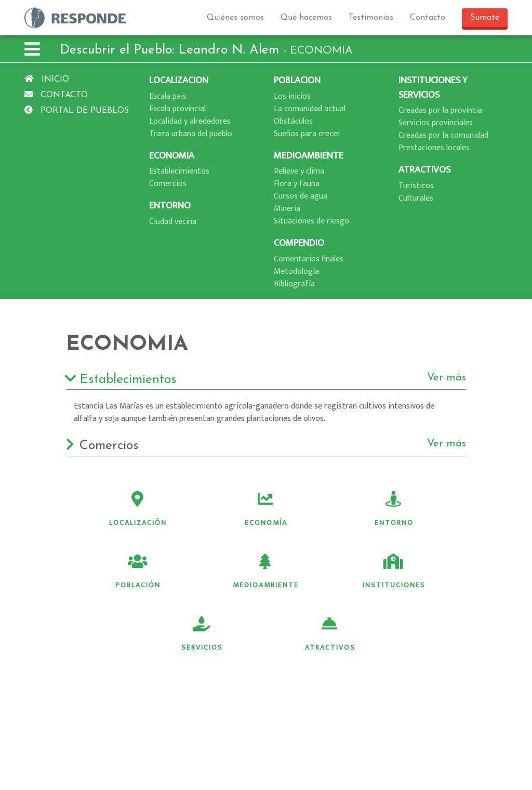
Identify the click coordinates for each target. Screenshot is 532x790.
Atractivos (330, 635)
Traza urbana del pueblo (191, 134)
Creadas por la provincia (440, 110)
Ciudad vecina (173, 222)
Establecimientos (179, 171)
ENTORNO (170, 206)
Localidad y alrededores (190, 121)
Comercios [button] (266, 446)
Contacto (428, 18)
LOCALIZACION (179, 80)
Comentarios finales (309, 259)
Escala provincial (177, 109)
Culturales (416, 198)
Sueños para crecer (307, 134)
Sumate (485, 18)
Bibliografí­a (294, 284)
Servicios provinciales (436, 123)
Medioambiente (266, 572)
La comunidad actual (310, 109)
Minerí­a (287, 209)
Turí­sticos (416, 186)
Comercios (168, 184)
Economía (266, 510)
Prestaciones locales (434, 148)
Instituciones (394, 572)
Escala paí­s (168, 96)
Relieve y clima (299, 171)
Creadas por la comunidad (443, 135)
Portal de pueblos (77, 111)
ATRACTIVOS (424, 170)
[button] (32, 51)
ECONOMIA (172, 156)
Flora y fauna (297, 184)
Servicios (202, 635)
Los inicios (292, 96)
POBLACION (297, 80)
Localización (138, 510)
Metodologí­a (296, 272)
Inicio (47, 80)
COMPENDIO (299, 243)
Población (138, 572)
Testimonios (371, 18)
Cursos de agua (301, 196)
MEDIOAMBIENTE (309, 156)
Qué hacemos (306, 18)
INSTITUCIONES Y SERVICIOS (433, 88)
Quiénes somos (235, 18)
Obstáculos (293, 121)
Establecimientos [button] (266, 380)
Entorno (394, 510)
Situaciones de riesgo (311, 221)
